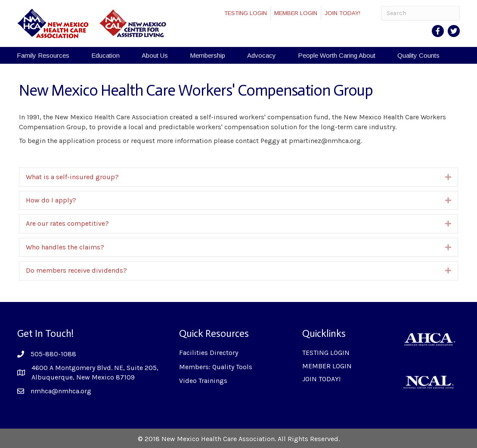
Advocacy (262, 55)
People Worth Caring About (337, 55)
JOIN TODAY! (347, 13)
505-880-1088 (53, 354)
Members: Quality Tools (216, 367)
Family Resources (43, 55)
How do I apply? (51, 200)
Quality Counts (418, 55)
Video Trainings (203, 381)
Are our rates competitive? (67, 223)
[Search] (420, 13)
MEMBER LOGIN (300, 13)
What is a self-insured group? (72, 177)
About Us (155, 55)
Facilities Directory (209, 353)
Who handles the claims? (65, 247)
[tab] (238, 177)
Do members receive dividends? (76, 270)
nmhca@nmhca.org (61, 391)
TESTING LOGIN (250, 13)
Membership (208, 55)
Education (105, 55)
